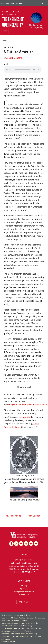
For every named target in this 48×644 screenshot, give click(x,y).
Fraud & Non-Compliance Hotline (14, 626)
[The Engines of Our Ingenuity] (37, 19)
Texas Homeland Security (11, 623)
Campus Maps (40, 618)
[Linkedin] (31, 544)
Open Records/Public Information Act (27, 628)
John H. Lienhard (14, 58)
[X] (16, 544)
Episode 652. (25, 417)
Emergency (6, 620)
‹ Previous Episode (12, 516)
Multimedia (24, 595)
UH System (15, 620)
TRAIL (23, 623)
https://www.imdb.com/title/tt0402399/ (28, 405)
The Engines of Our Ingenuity (13, 22)
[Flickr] (21, 544)
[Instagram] (26, 544)
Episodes (24, 588)
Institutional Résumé (9, 631)
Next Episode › (35, 516)
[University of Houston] (12, 3)
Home (4, 40)
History (24, 585)
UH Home (15, 618)
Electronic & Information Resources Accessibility (19, 634)
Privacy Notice (7, 628)
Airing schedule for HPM (24, 592)
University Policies (8, 642)
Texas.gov (23, 620)
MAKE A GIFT (24, 602)
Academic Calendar (26, 618)
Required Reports (24, 631)
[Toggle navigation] (5, 32)
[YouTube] (36, 544)
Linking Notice (32, 626)
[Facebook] (11, 544)
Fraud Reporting (32, 623)
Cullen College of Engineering (12, 13)
